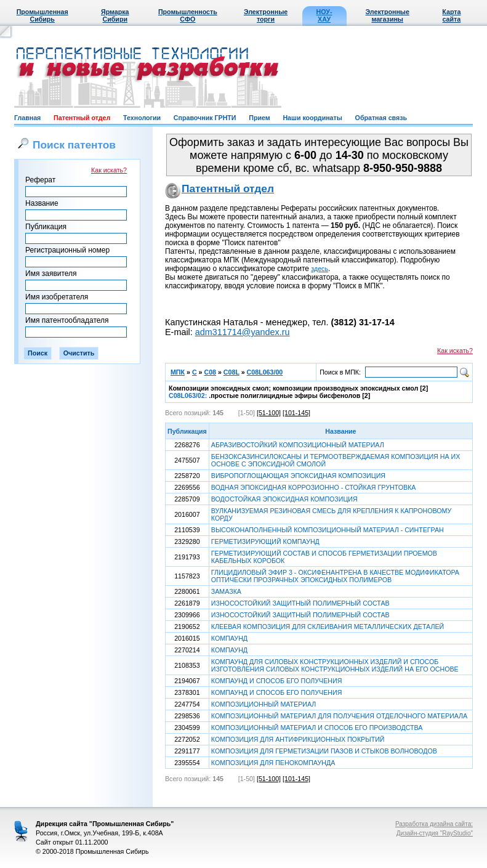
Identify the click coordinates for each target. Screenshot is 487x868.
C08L (231, 372)
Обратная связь (381, 118)
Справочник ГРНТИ (205, 118)
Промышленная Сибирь (42, 15)
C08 (210, 372)
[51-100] (269, 413)
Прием (259, 118)
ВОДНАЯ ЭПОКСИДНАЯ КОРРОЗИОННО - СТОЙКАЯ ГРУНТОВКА (314, 487)
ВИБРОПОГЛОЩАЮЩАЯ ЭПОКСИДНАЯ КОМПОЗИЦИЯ (298, 476)
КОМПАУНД (229, 638)
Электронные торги (266, 15)
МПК (178, 372)
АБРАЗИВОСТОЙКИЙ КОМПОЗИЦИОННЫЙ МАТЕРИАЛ (298, 445)
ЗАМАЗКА (226, 591)
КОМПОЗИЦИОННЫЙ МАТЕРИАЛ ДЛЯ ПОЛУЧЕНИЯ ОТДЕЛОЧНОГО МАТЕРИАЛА (339, 716)
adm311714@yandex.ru (243, 332)
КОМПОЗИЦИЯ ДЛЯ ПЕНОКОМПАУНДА (273, 763)
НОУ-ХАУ (324, 15)
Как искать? (109, 170)
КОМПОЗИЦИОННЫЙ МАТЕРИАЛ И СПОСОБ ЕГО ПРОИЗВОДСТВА (317, 728)
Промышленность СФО (188, 15)
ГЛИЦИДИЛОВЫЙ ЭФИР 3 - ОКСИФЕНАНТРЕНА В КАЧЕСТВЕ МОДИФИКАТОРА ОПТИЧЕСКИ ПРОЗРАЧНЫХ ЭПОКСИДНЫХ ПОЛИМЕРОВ (335, 576)
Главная (27, 118)
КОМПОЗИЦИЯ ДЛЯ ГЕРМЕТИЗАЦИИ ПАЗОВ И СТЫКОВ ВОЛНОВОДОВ (324, 751)
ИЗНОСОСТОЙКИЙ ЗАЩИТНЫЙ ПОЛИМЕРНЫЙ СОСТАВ (300, 603)
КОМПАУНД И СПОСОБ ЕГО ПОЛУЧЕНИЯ (277, 681)
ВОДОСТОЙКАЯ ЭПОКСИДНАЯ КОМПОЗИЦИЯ (284, 499)
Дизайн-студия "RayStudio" (435, 833)
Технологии (142, 118)
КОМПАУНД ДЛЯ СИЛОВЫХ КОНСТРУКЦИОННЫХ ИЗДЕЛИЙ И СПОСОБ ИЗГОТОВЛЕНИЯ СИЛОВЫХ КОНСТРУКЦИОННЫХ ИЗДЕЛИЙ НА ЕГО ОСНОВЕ (335, 665)
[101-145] (296, 413)
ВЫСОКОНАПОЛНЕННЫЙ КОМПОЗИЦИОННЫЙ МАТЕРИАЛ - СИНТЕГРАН (328, 530)
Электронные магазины (388, 15)
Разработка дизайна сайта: (434, 824)
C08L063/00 (265, 372)
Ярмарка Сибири (115, 15)
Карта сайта (451, 15)
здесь (320, 269)
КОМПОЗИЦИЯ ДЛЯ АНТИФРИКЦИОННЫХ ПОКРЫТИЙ (298, 739)
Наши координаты (312, 118)
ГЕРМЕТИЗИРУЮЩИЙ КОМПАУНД (265, 541)
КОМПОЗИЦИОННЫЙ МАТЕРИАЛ (264, 704)
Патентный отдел (82, 118)
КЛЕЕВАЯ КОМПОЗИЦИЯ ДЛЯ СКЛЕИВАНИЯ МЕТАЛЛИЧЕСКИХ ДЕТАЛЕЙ (328, 627)
